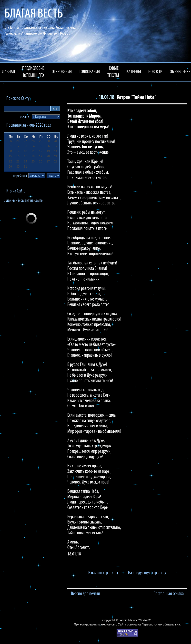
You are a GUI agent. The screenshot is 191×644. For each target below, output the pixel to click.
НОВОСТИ (155, 72)
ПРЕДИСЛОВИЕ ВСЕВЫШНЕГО (33, 72)
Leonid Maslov (128, 620)
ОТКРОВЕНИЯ (62, 72)
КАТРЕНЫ (134, 72)
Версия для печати (85, 594)
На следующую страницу (147, 573)
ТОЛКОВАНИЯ (89, 72)
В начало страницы (103, 573)
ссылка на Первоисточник (144, 624)
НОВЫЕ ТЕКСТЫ (113, 72)
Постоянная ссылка (169, 594)
